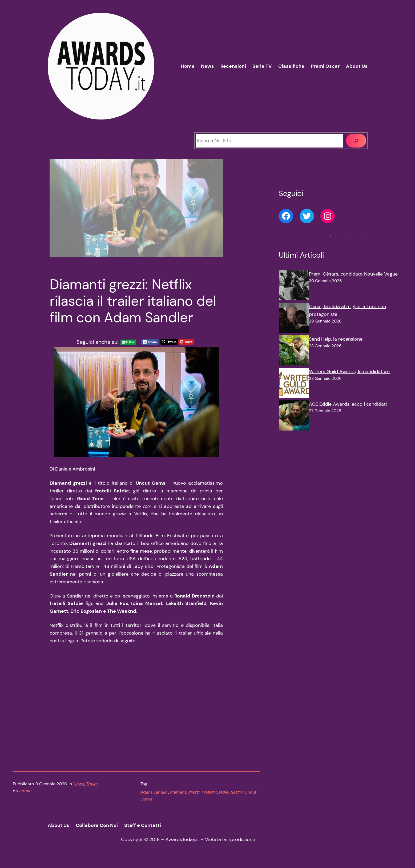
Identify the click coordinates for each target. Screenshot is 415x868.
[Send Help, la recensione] (294, 352)
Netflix (237, 795)
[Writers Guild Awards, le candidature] (294, 384)
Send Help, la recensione (336, 339)
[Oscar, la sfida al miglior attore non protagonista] (294, 319)
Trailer (92, 787)
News (79, 787)
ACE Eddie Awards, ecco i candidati (348, 404)
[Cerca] (356, 141)
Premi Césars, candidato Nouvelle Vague (353, 274)
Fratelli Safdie (215, 795)
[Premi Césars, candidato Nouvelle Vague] (294, 286)
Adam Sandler (154, 795)
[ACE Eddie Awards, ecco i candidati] (294, 417)
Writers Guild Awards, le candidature (349, 372)
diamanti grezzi (185, 795)
